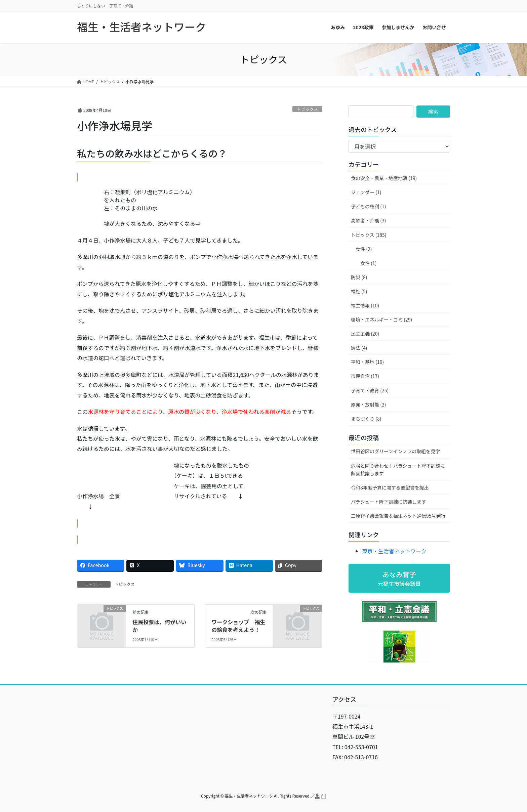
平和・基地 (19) (367, 362)
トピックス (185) (369, 235)
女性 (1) (368, 263)
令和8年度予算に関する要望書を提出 (390, 487)
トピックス (308, 109)
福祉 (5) (359, 291)
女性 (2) (364, 249)
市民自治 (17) (365, 376)
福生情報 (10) (365, 305)
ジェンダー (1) (366, 192)
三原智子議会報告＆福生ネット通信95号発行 (398, 516)
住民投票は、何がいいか (159, 626)
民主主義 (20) (365, 334)
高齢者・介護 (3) (368, 220)
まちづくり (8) (366, 419)
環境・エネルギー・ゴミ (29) (381, 319)
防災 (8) (359, 277)
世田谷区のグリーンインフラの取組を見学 (395, 451)
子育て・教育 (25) (370, 390)
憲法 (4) (359, 348)
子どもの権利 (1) (368, 206)
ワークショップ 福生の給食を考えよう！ (238, 626)
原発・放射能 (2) (368, 404)
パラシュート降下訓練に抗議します (389, 502)
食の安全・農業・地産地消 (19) (384, 178)
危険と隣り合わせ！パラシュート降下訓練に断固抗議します (398, 469)
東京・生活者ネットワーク (394, 551)
